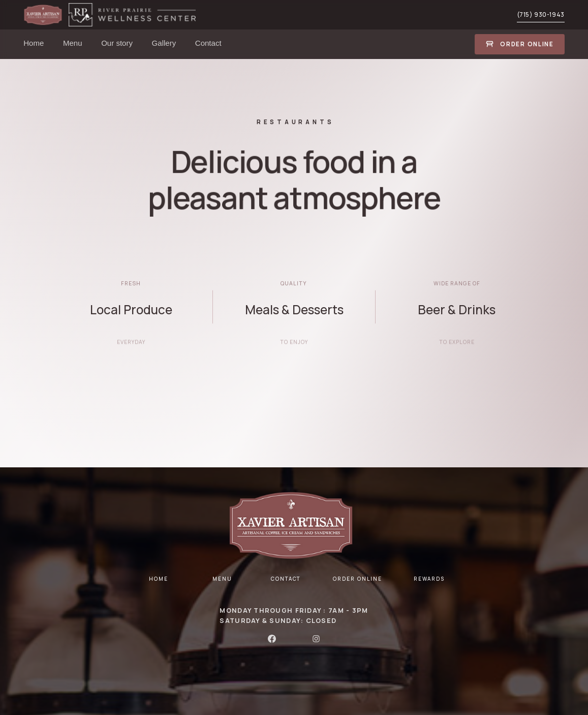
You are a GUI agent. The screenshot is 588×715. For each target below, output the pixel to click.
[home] (46, 15)
